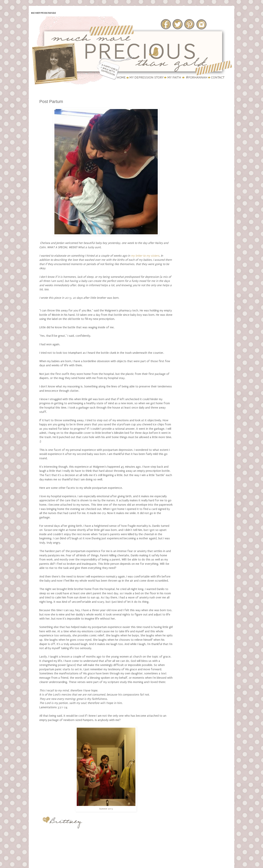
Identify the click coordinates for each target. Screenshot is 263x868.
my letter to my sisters (145, 256)
